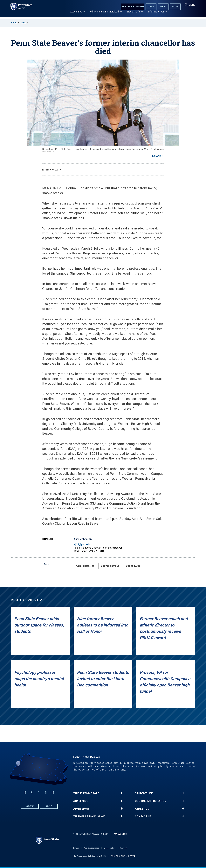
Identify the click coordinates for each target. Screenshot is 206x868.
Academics (76, 14)
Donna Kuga (133, 566)
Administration (85, 566)
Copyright (123, 848)
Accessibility (109, 848)
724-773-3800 (120, 834)
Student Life (133, 14)
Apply (162, 7)
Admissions (81, 809)
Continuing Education (151, 801)
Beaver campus (110, 566)
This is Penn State (86, 793)
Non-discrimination (92, 848)
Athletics (142, 809)
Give (150, 7)
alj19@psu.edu (82, 544)
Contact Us (143, 816)
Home (14, 23)
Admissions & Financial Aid (104, 14)
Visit (174, 7)
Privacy (76, 848)
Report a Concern (132, 7)
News (23, 23)
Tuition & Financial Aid (89, 816)
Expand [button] (157, 156)
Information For (156, 14)
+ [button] (122, 793)
